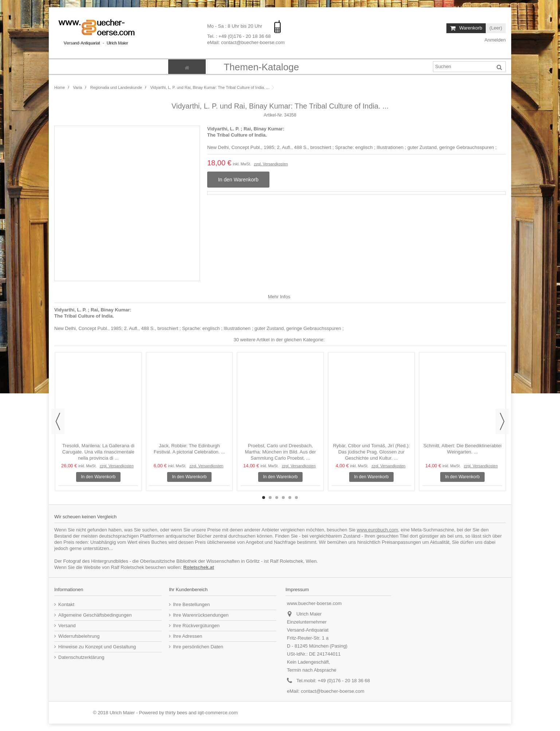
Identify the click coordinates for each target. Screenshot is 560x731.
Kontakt (66, 604)
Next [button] (502, 421)
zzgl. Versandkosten (271, 164)
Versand (67, 626)
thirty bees (176, 713)
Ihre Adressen (188, 636)
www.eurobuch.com (377, 530)
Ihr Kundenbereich (188, 589)
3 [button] (277, 498)
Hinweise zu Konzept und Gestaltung (97, 647)
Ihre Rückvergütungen (196, 626)
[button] (261, 67)
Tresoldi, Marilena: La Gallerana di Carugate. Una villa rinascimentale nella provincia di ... (98, 452)
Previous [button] (58, 421)
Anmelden (495, 40)
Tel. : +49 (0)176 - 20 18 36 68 (239, 36)
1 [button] (264, 498)
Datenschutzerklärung (81, 657)
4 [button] (283, 498)
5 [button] (290, 498)
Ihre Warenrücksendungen (201, 615)
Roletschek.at (199, 567)
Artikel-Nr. (273, 115)
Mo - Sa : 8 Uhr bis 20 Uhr (235, 26)
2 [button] (270, 498)
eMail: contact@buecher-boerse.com (246, 42)
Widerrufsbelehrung (79, 636)
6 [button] (296, 498)
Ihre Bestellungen (191, 604)
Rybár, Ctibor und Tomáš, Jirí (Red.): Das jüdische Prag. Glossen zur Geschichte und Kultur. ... (372, 452)
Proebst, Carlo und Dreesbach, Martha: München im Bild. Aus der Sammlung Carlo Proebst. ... (280, 452)
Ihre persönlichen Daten (198, 647)
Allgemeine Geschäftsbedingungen (95, 615)
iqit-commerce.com (218, 713)
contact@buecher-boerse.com (332, 691)
